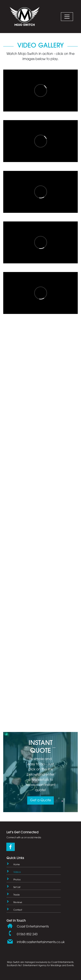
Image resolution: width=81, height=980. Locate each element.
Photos (17, 880)
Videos (17, 872)
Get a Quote (40, 800)
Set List (17, 887)
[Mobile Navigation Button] (67, 17)
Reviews (18, 903)
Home (17, 865)
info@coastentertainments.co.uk (41, 942)
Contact (18, 910)
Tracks (17, 895)
